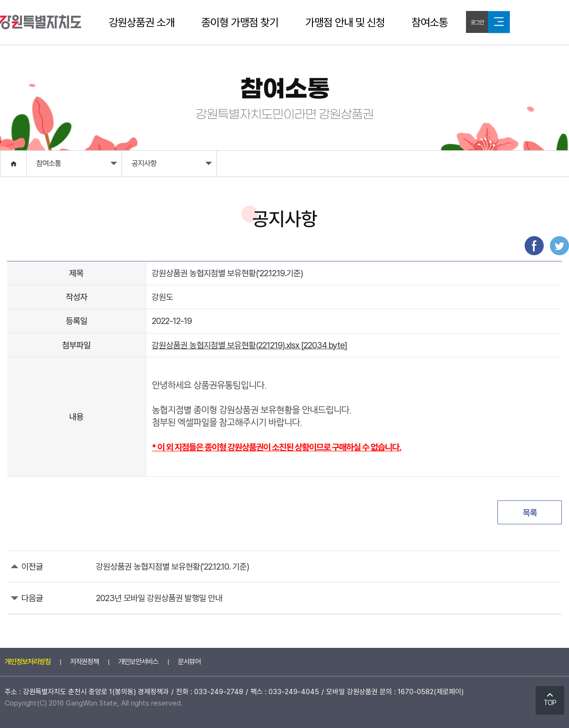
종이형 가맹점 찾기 (240, 22)
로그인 (477, 22)
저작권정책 (84, 662)
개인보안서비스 (138, 662)
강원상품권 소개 (142, 22)
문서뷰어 (189, 662)
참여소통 (430, 22)
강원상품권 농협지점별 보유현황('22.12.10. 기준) (172, 567)
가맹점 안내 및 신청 (345, 22)
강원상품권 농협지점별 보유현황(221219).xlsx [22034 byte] (249, 345)
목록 (530, 513)
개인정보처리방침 (28, 662)
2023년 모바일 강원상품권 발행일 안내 (159, 598)
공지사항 (172, 166)
